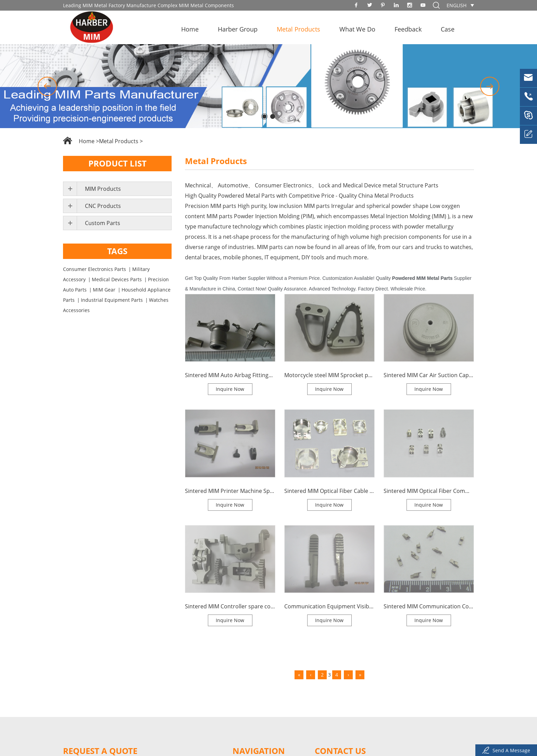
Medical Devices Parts (117, 279)
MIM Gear (104, 290)
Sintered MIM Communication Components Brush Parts (429, 606)
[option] (268, 86)
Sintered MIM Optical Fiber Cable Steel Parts (329, 491)
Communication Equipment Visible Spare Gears (329, 606)
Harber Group (238, 29)
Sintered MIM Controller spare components (230, 606)
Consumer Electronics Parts (95, 269)
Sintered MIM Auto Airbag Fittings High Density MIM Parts (230, 375)
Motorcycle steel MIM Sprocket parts (329, 375)
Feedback (408, 29)
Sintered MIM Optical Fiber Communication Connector (429, 491)
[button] (47, 86)
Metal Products (298, 29)
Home (190, 29)
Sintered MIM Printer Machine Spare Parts (230, 491)
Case (448, 29)
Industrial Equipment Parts (112, 300)
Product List (117, 163)
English (457, 5)
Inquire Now (230, 389)
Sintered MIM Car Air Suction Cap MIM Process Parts (429, 375)
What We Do (357, 29)
